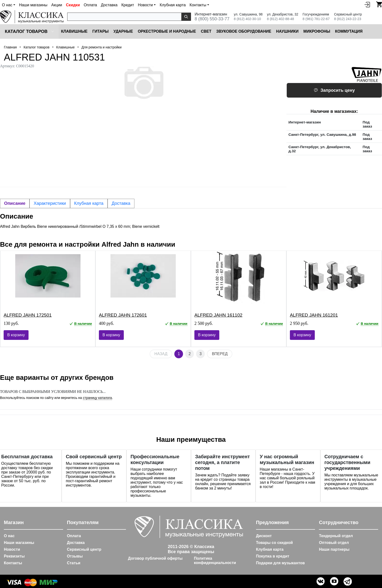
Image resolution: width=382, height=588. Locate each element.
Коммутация (349, 31)
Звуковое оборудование (244, 31)
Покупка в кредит (273, 556)
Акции (57, 5)
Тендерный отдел (336, 536)
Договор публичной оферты (155, 558)
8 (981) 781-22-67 (316, 19)
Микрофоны (317, 31)
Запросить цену (334, 90)
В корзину (16, 335)
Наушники (287, 31)
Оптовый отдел (334, 543)
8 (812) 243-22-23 (348, 19)
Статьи (74, 563)
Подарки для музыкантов (280, 563)
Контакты (13, 563)
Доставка (109, 5)
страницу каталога (97, 398)
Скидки (73, 5)
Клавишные (74, 31)
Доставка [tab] (121, 203)
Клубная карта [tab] (89, 203)
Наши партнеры (334, 549)
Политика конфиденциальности (215, 561)
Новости (12, 549)
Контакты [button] (198, 5)
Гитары (100, 31)
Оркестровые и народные (167, 31)
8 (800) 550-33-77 (212, 19)
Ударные (123, 31)
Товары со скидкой (274, 543)
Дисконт (264, 536)
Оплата (90, 5)
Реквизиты (14, 556)
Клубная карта (173, 5)
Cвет (206, 31)
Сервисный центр (84, 549)
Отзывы (75, 556)
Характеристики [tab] (50, 203)
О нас (9, 536)
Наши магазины (33, 5)
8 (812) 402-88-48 (280, 19)
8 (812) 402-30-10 (247, 19)
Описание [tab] (15, 203)
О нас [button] (7, 5)
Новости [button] (145, 5)
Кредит (128, 5)
